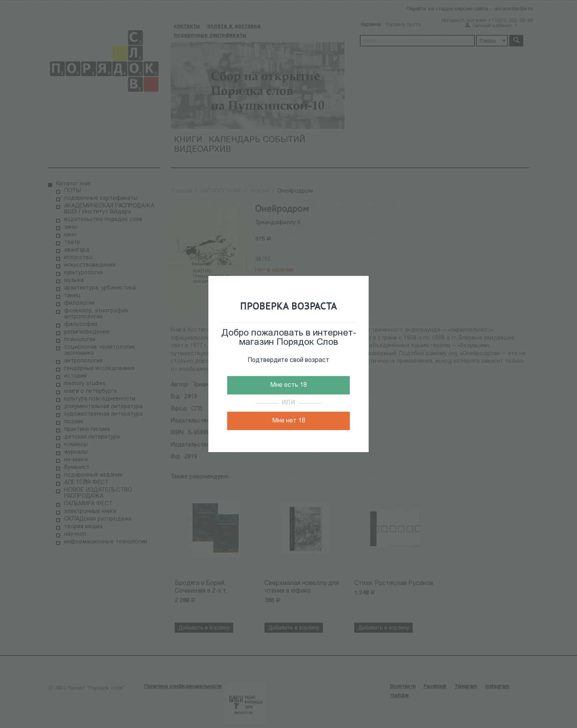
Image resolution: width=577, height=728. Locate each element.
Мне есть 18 (288, 385)
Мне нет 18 (289, 421)
